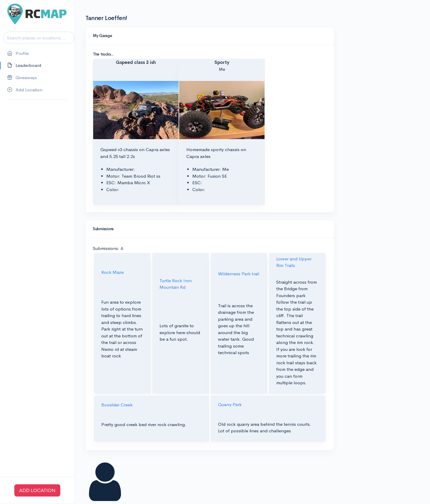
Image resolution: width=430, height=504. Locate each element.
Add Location (25, 90)
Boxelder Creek (117, 405)
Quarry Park (230, 404)
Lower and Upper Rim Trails (294, 262)
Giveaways (22, 78)
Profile (18, 54)
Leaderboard (24, 66)
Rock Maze (112, 272)
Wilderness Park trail (239, 274)
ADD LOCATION (37, 490)
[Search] (39, 38)
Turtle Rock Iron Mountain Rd (176, 284)
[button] (100, 110)
